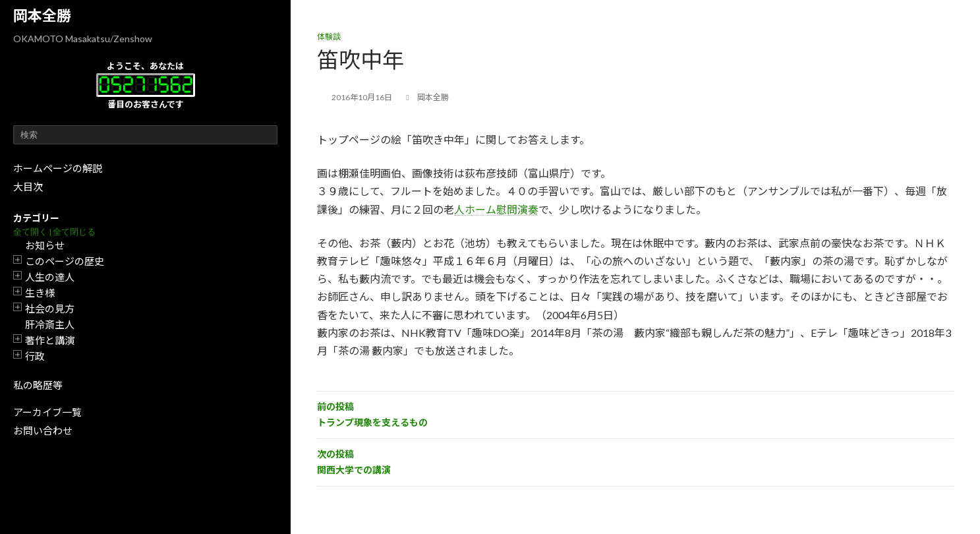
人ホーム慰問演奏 (496, 209)
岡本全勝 (42, 15)
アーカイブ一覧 (47, 412)
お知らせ (45, 245)
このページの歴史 (65, 261)
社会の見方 (50, 309)
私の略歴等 (38, 385)
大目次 (28, 187)
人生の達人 (50, 277)
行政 (35, 356)
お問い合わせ (43, 430)
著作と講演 (50, 340)
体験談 (329, 37)
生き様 (40, 293)
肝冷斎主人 (50, 324)
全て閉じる (74, 232)
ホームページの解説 (58, 168)
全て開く (30, 232)
